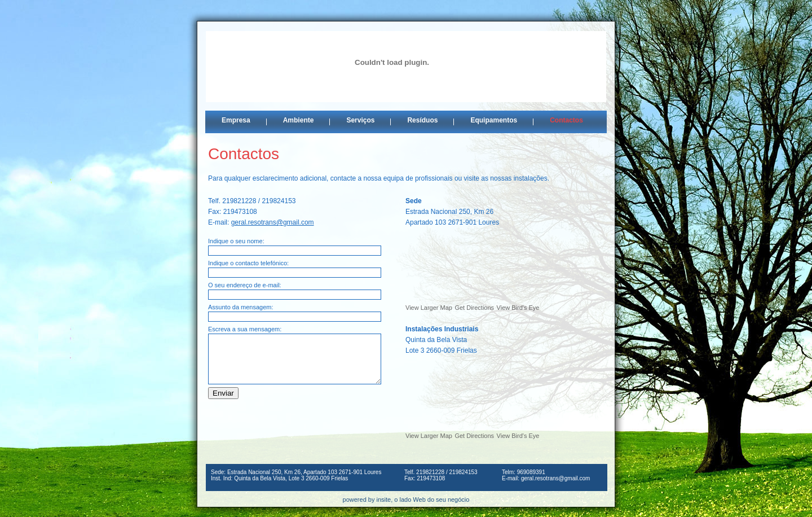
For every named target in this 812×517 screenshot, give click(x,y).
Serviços (360, 120)
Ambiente (299, 120)
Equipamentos (494, 120)
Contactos (566, 120)
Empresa (236, 120)
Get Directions (474, 308)
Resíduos (422, 120)
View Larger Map (429, 308)
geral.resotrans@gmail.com (273, 222)
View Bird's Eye (518, 308)
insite (384, 500)
